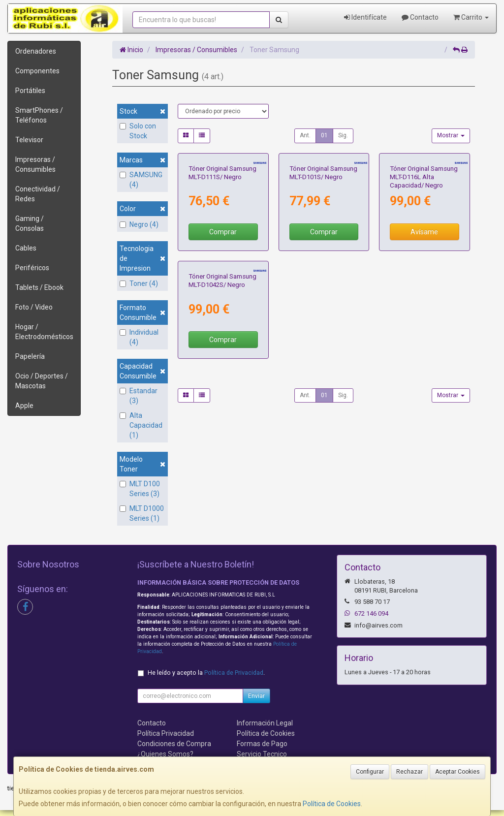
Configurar (370, 772)
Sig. (343, 135)
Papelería (30, 356)
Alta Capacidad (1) (141, 425)
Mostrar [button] (451, 135)
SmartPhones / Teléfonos (39, 115)
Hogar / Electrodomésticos (44, 332)
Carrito (471, 17)
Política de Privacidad (234, 678)
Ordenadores (36, 51)
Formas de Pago (262, 749)
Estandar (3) (139, 396)
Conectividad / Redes (38, 194)
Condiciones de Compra (174, 749)
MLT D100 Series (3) (140, 489)
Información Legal (265, 728)
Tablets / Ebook (39, 287)
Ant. (305, 135)
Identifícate (365, 17)
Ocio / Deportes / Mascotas (42, 381)
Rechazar (409, 772)
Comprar (223, 300)
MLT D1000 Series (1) (142, 513)
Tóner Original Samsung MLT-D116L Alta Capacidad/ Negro (424, 245)
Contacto (420, 17)
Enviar (256, 701)
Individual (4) (139, 337)
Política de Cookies (332, 804)
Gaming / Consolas (30, 223)
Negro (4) (139, 224)
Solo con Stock (138, 131)
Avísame (424, 300)
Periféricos (32, 268)
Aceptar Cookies (457, 772)
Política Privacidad (166, 739)
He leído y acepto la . (206, 678)
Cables (26, 248)
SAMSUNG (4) (141, 180)
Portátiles (30, 91)
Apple (24, 406)
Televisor (29, 140)
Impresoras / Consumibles (35, 164)
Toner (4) (139, 283)
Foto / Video (34, 307)
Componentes (37, 71)
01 (324, 135)
